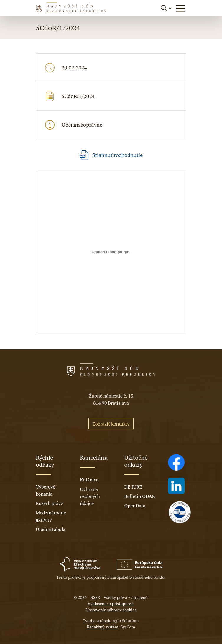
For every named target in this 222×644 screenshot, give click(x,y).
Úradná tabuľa (51, 529)
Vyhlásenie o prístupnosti (111, 604)
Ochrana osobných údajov (90, 496)
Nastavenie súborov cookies (111, 610)
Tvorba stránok (96, 621)
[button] (180, 8)
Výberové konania (46, 490)
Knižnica (89, 480)
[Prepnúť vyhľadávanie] (166, 8)
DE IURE (133, 487)
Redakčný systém (103, 627)
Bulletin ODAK (140, 496)
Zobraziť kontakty (111, 424)
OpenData (135, 506)
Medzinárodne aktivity (51, 516)
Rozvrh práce (50, 503)
